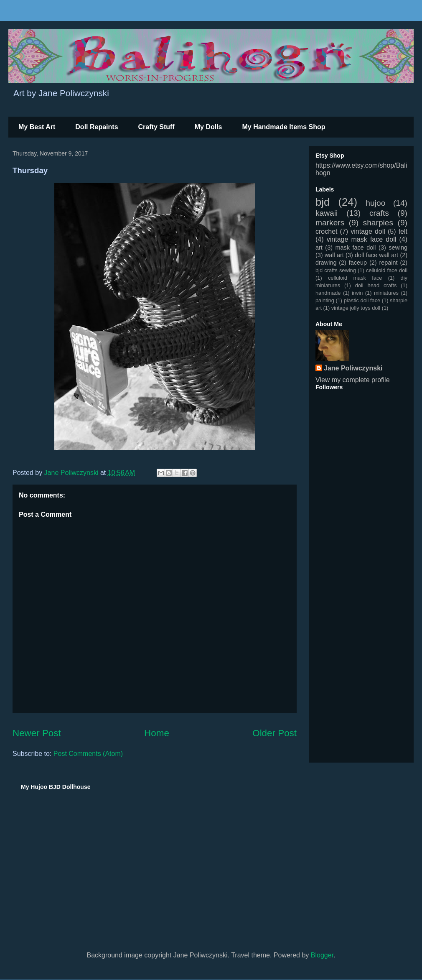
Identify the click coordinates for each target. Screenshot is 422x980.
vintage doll (368, 231)
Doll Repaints (97, 127)
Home (157, 733)
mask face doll (355, 248)
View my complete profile (353, 380)
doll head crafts (376, 285)
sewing (398, 248)
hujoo (375, 203)
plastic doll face (362, 300)
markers (330, 223)
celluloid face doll (387, 270)
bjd (323, 202)
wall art (334, 255)
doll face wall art (376, 255)
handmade (328, 293)
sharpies (378, 223)
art (319, 248)
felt (403, 231)
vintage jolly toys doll (356, 308)
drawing (326, 263)
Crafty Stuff (156, 127)
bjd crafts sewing (336, 270)
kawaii (327, 213)
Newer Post (37, 733)
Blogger (322, 955)
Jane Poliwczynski (353, 368)
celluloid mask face (355, 278)
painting (325, 300)
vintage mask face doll (362, 239)
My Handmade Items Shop (283, 127)
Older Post (275, 733)
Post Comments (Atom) (88, 754)
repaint (389, 263)
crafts (379, 213)
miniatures (386, 293)
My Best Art (37, 127)
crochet (326, 231)
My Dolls (208, 127)
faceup (358, 263)
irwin (357, 293)
